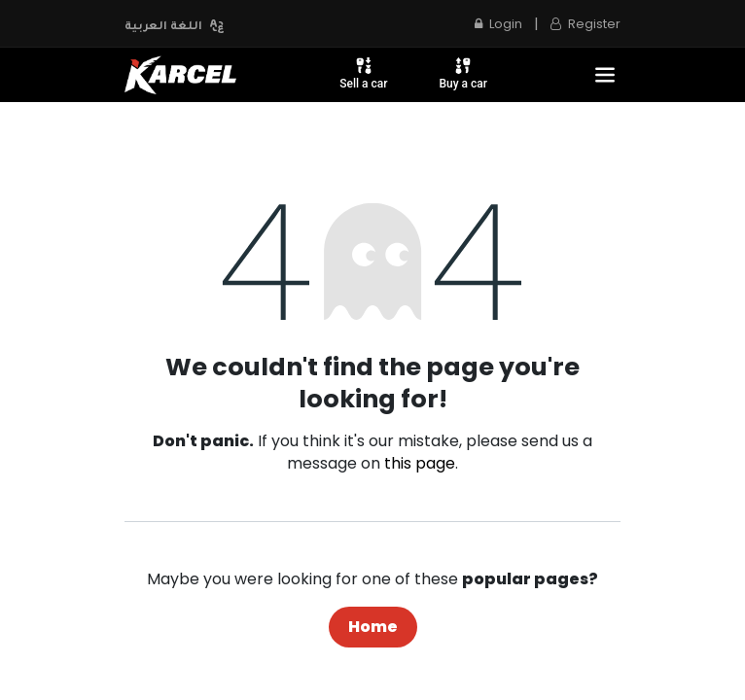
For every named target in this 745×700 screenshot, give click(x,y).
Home (373, 627)
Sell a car (363, 73)
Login (498, 24)
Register (585, 24)
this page (420, 463)
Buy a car (463, 73)
